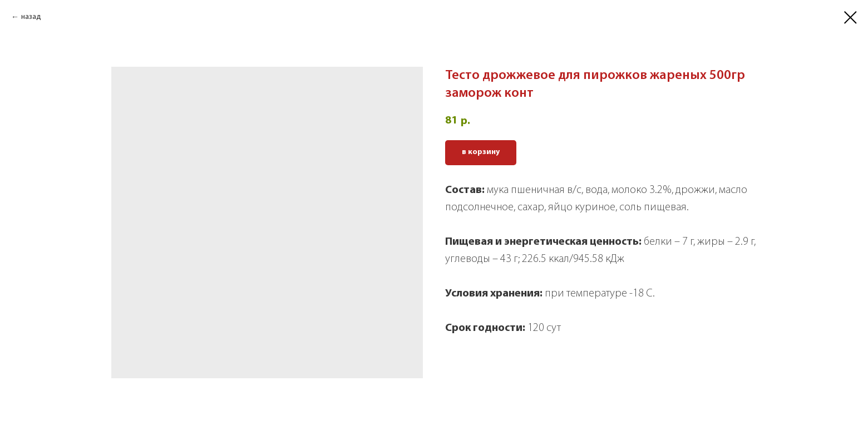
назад (31, 17)
